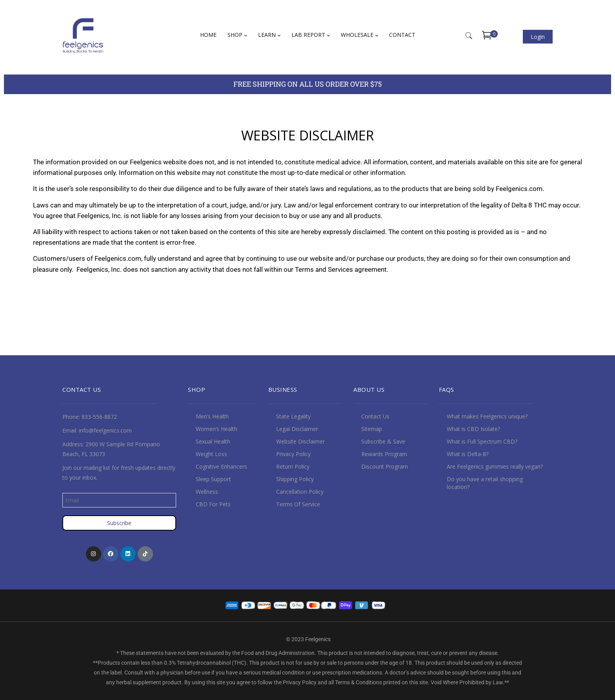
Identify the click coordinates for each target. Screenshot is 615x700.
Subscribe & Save (383, 441)
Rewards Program (384, 454)
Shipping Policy (295, 479)
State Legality (293, 416)
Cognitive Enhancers (221, 466)
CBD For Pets (213, 504)
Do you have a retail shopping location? (485, 483)
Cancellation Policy (300, 492)
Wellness (207, 492)
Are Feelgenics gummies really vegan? (495, 466)
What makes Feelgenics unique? (487, 416)
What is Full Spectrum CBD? (482, 441)
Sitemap (372, 429)
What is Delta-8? (468, 454)
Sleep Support (213, 479)
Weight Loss (211, 454)
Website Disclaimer (300, 441)
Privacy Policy (293, 454)
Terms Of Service (298, 504)
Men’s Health (212, 416)
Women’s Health (217, 429)
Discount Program (385, 466)
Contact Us (375, 416)
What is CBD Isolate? (473, 429)
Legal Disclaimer (297, 429)
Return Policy (293, 466)
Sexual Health (213, 441)
